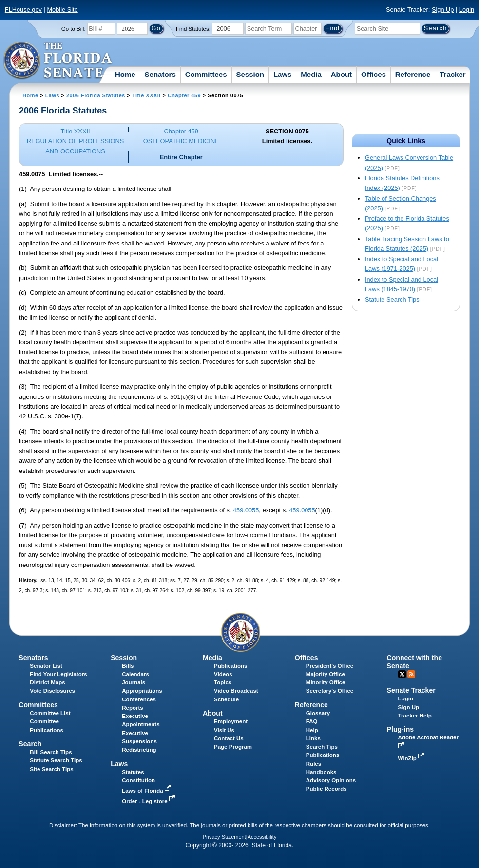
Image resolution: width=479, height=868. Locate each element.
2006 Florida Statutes (96, 95)
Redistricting (139, 750)
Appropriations (142, 691)
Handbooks (321, 772)
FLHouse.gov (23, 9)
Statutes (133, 772)
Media (311, 74)
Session (250, 74)
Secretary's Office (330, 691)
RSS (411, 674)
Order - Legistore (149, 801)
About (341, 74)
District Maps (47, 682)
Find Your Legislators (58, 674)
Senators (160, 74)
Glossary (318, 713)
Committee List (50, 713)
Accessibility (262, 837)
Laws (283, 74)
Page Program (233, 747)
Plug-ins (401, 729)
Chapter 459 (184, 95)
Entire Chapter (181, 157)
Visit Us (224, 730)
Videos (223, 674)
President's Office (330, 666)
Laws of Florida (147, 791)
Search (30, 744)
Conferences (139, 699)
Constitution (138, 780)
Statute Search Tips (392, 299)
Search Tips (322, 747)
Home (125, 74)
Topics (223, 682)
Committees (206, 74)
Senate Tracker (411, 690)
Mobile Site (62, 9)
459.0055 (246, 510)
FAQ (312, 721)
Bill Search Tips (51, 752)
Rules (314, 764)
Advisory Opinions (331, 780)
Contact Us (229, 738)
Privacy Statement (224, 837)
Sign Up (443, 9)
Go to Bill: (74, 29)
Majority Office (326, 674)
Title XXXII (146, 95)
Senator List (46, 666)
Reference (413, 74)
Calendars (135, 674)
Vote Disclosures (52, 691)
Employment (231, 721)
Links (313, 738)
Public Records (326, 789)
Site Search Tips (51, 769)
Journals (134, 682)
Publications (230, 666)
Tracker (452, 74)
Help (312, 730)
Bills (128, 666)
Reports (133, 708)
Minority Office (326, 682)
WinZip (412, 758)
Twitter (402, 674)
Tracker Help (415, 716)
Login (467, 9)
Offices (374, 74)
